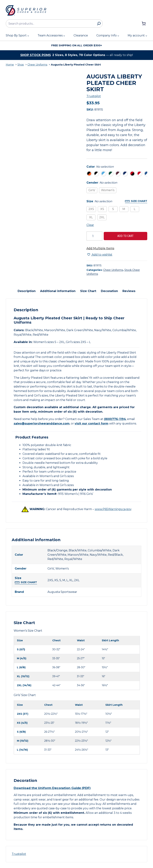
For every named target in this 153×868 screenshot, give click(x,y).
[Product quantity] (94, 236)
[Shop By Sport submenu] (28, 36)
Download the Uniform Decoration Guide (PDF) (52, 788)
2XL (102, 217)
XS (102, 209)
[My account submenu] (146, 36)
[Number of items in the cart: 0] (144, 24)
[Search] (99, 24)
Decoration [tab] (109, 291)
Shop (21, 65)
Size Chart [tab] (88, 291)
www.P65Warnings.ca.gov (113, 509)
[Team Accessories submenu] (64, 36)
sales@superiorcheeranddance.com (42, 423)
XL (91, 217)
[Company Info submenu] (118, 36)
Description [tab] (27, 291)
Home (10, 65)
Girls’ (92, 190)
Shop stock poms (36, 55)
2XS (91, 209)
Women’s (108, 190)
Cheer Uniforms (37, 65)
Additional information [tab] (58, 291)
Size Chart (139, 201)
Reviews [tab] (129, 291)
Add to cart (125, 236)
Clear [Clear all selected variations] (90, 225)
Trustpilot (94, 96)
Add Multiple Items (100, 248)
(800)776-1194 (115, 419)
